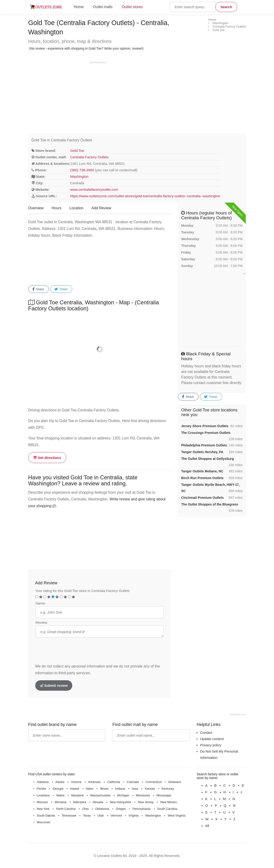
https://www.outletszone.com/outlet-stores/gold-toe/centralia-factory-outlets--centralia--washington (145, 196)
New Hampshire (120, 802)
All (207, 826)
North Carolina (66, 809)
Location (77, 208)
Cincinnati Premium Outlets (202, 498)
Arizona (76, 782)
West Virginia (176, 816)
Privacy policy (211, 745)
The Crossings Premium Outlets (206, 433)
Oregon (121, 809)
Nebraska (80, 802)
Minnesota (143, 795)
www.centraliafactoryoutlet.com (94, 189)
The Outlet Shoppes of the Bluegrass (210, 504)
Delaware (175, 782)
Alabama (43, 782)
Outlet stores (132, 7)
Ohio (85, 809)
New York (43, 809)
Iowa (135, 789)
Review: (42, 622)
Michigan (123, 795)
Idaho (90, 789)
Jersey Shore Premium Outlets (205, 426)
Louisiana (43, 795)
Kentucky (168, 789)
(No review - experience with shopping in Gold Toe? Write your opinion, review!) (87, 48)
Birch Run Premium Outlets (202, 478)
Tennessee (69, 816)
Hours (57, 208)
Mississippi (164, 795)
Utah (101, 816)
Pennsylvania (141, 809)
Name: (41, 603)
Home (79, 7)
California (114, 782)
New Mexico (168, 802)
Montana (61, 802)
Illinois (104, 789)
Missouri (42, 802)
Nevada (98, 802)
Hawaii (75, 789)
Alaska (60, 782)
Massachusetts (100, 795)
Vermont (116, 816)
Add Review (101, 208)
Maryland (77, 795)
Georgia (58, 789)
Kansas (150, 789)
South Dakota (46, 816)
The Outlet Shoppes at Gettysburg (207, 459)
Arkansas (94, 782)
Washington (79, 176)
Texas (87, 816)
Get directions (47, 458)
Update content (212, 739)
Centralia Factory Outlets (89, 157)
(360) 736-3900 (82, 170)
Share (38, 289)
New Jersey (146, 802)
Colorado (133, 782)
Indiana (120, 789)
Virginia (134, 816)
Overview (36, 208)
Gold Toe (77, 151)
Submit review (54, 685)
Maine (60, 795)
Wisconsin (44, 822)
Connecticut (154, 782)
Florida (41, 789)
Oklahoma (102, 809)
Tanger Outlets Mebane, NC (202, 471)
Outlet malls (103, 7)
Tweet (61, 289)
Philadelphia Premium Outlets (204, 445)
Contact (206, 733)
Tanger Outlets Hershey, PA (202, 452)
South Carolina (167, 809)
